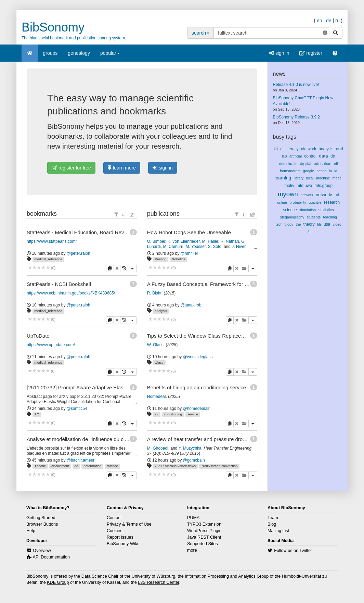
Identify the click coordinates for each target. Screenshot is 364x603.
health (321, 171)
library (298, 178)
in (330, 171)
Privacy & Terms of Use (129, 524)
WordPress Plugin (204, 531)
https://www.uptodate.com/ (51, 345)
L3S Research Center (158, 582)
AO (37, 414)
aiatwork (309, 149)
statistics (326, 210)
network (307, 195)
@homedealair (196, 409)
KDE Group (58, 582)
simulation (308, 210)
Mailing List (278, 531)
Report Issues (120, 537)
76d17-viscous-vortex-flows (175, 466)
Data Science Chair (100, 576)
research (332, 202)
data (323, 156)
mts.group (323, 186)
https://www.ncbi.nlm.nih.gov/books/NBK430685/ (71, 293)
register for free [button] (71, 168)
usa (327, 224)
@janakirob (191, 305)
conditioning (173, 414)
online (282, 202)
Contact (114, 518)
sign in (279, 53)
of (338, 195)
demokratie (288, 164)
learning (283, 178)
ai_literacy (289, 149)
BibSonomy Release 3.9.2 (297, 117)
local (310, 178)
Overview (42, 551)
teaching (330, 217)
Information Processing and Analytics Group (227, 576)
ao (284, 156)
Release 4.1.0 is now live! (296, 85)
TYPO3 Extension (204, 524)
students (314, 217)
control (310, 156)
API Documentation (51, 557)
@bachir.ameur (81, 460)
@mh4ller (190, 253)
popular (110, 55)
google (309, 171)
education (323, 164)
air (157, 414)
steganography (292, 217)
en (320, 21)
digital (305, 164)
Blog (272, 524)
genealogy (79, 53)
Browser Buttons (42, 524)
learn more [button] (122, 168)
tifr (319, 224)
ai (276, 149)
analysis (161, 311)
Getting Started (41, 518)
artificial (296, 156)
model (337, 178)
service (193, 414)
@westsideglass (198, 357)
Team (273, 518)
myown (288, 194)
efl (336, 164)
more (192, 550)
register (311, 53)
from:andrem (290, 171)
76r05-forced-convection (219, 466)
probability (298, 202)
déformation (92, 466)
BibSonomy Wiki (122, 544)
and (340, 149)
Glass (159, 362)
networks (324, 195)
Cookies (115, 531)
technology (284, 224)
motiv (289, 186)
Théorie (40, 466)
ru (337, 21)
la (336, 171)
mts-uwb (304, 186)
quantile (315, 202)
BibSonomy (53, 27)
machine (323, 178)
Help (31, 531)
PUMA (193, 518)
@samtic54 (77, 409)
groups (50, 53)
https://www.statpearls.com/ (52, 241)
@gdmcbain (194, 460)
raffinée (112, 466)
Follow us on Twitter (293, 551)
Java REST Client (204, 537)
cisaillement (60, 466)
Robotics (178, 259)
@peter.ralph (79, 253)
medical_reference (48, 259)
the (298, 224)
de (329, 21)
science (290, 210)
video (337, 224)
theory (309, 224)
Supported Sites (203, 544)
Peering (160, 259)
